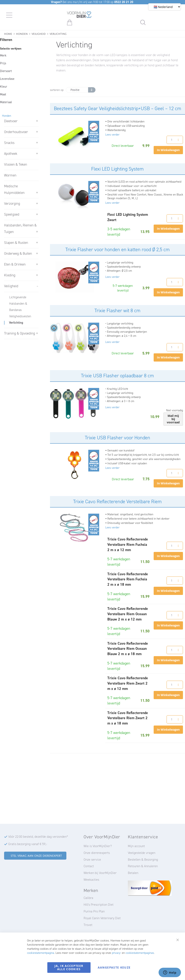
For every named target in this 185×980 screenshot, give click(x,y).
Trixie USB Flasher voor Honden (117, 438)
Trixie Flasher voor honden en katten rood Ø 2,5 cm (117, 250)
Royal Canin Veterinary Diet (102, 918)
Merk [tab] (3, 55)
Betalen (133, 873)
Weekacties (91, 880)
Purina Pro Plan (94, 911)
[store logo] (79, 15)
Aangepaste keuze (114, 967)
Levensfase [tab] (7, 79)
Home (8, 33)
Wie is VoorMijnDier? (98, 846)
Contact (89, 866)
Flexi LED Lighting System (117, 169)
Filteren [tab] (6, 40)
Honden (22, 33)
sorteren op (57, 90)
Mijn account (136, 846)
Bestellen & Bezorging (143, 860)
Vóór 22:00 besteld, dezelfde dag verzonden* (38, 837)
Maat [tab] (3, 94)
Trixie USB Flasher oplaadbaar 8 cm (117, 376)
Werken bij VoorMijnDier (100, 873)
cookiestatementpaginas (140, 953)
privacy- (116, 953)
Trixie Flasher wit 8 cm (117, 311)
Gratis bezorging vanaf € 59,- (28, 844)
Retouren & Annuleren (143, 866)
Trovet (88, 925)
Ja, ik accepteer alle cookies (69, 967)
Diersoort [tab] (6, 71)
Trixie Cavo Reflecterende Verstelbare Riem (117, 502)
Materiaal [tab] (6, 102)
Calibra (88, 898)
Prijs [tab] (3, 63)
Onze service (92, 860)
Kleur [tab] (4, 87)
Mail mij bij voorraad (173, 419)
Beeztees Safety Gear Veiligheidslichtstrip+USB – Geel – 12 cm (117, 109)
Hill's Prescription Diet (99, 905)
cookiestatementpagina (41, 953)
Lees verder (112, 135)
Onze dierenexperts (97, 853)
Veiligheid (39, 33)
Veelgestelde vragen (142, 853)
